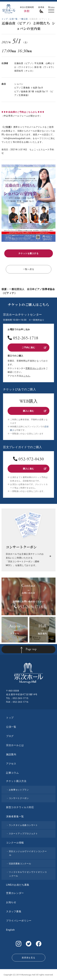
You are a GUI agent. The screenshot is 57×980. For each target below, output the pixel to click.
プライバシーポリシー (19, 921)
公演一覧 (11, 727)
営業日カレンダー (35, 368)
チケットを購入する (28, 253)
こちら (27, 376)
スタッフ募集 (14, 911)
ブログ (10, 736)
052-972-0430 (31, 459)
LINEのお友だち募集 (18, 885)
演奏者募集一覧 (15, 816)
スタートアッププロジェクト (23, 834)
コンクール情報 (15, 843)
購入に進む (35, 411)
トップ (10, 718)
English (10, 930)
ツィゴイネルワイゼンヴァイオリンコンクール (28, 874)
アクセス (11, 764)
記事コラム (12, 773)
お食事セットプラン (19, 790)
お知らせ (11, 902)
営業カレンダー (15, 893)
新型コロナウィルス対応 (20, 807)
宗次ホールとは (15, 745)
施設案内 (11, 754)
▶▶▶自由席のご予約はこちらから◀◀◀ (23, 112)
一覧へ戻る (29, 269)
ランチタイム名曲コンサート (23, 825)
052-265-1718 (26, 338)
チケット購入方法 (16, 781)
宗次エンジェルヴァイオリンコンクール (28, 853)
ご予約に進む (34, 347)
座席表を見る (28, 958)
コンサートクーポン (19, 798)
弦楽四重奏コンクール (20, 864)
